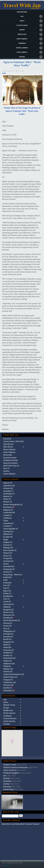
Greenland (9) (9, 566)
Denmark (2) (8, 531)
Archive (6, 471)
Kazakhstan (8, 596)
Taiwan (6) (8, 661)
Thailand (7, 666)
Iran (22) (7, 585)
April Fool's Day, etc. (11, 466)
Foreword (7, 439)
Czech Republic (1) (11, 529)
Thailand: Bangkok (11, 773)
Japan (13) (7, 591)
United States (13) (10, 677)
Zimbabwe (7, 781)
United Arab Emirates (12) (14, 674)
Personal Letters (10, 458)
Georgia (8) (8, 558)
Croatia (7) (8, 526)
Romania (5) (8, 637)
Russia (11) (7, 639)
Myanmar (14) (9, 615)
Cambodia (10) (9, 512)
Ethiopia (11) (8, 548)
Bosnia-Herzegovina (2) (13, 504)
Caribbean (22, 43)
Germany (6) (8, 561)
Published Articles (11, 460)
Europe (22, 30)
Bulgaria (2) (8, 510)
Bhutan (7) (8, 502)
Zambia (6, 784)
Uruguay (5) (8, 680)
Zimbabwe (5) (10, 691)
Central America (22, 48)
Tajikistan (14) (9, 664)
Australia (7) (8, 491)
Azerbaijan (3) (9, 494)
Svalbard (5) (8, 653)
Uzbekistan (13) (10, 682)
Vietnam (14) (8, 685)
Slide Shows (8, 447)
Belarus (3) (8, 496)
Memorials (8, 455)
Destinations (22, 12)
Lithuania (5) (9, 604)
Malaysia (7, 607)
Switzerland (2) (9, 658)
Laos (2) (7, 599)
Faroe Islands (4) (10, 550)
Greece (6, 564)
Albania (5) (8, 483)
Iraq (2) (6, 588)
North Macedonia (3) (12, 620)
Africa (22, 21)
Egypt (6, 539)
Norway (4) (8, 623)
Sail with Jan (8, 444)
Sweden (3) (8, 655)
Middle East (22, 34)
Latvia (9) (7, 601)
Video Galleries (9, 452)
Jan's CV (7, 468)
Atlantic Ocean (22, 25)
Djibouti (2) (8, 534)
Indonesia (7, 583)
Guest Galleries (9, 474)
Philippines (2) (9, 631)
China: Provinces (10, 770)
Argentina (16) (9, 486)
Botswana (7, 787)
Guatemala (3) (9, 569)
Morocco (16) (8, 612)
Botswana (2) (10, 507)
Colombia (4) (8, 523)
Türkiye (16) (8, 669)
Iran (5, 776)
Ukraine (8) (8, 672)
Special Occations (10, 463)
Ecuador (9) (8, 537)
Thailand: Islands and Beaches (15, 767)
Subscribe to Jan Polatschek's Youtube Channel (20, 824)
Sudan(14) (7, 647)
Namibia (7, 778)
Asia (22, 16)
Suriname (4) (9, 650)
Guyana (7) (8, 572)
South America (22, 52)
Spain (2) (7, 645)
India (4, 73)
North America (22, 39)
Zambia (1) (9, 688)
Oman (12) (7, 626)
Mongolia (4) (8, 610)
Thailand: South (10, 765)
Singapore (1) (9, 642)
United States (9, 789)
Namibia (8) (9, 618)
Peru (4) (6, 628)
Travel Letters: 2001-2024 (14, 441)
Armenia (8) (8, 488)
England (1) (8, 542)
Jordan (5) (7, 593)
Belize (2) (7, 499)
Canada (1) (7, 515)
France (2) (7, 556)
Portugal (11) (8, 634)
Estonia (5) (8, 545)
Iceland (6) (7, 577)
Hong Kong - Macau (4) (13, 575)
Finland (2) (8, 553)
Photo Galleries (9, 449)
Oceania (22, 57)
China (6, 521)
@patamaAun (7, 865)
